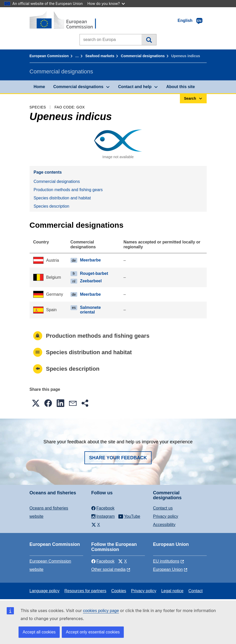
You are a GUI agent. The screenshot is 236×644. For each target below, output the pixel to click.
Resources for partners (85, 591)
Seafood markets (100, 56)
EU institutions (166, 561)
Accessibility (164, 525)
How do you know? (106, 3)
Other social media (108, 569)
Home (39, 87)
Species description (52, 206)
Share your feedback (118, 458)
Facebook (103, 561)
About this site (181, 87)
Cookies (119, 591)
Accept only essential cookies (93, 632)
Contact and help (135, 87)
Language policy (45, 591)
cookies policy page (101, 611)
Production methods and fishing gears (68, 190)
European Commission (49, 56)
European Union (168, 569)
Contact (195, 591)
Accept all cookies (39, 632)
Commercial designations (143, 56)
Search (149, 40)
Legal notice (172, 591)
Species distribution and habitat (62, 198)
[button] (36, 403)
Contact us (163, 508)
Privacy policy (166, 516)
